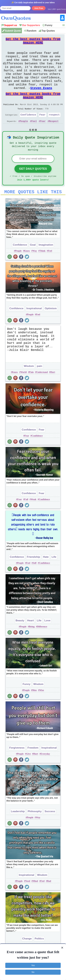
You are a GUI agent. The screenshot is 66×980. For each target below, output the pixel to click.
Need (28, 898)
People (24, 135)
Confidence (28, 128)
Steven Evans (41, 98)
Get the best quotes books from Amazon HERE (33, 42)
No (33, 972)
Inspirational (34, 325)
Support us (10, 25)
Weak (34, 516)
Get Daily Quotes (33, 184)
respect (54, 128)
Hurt (53, 389)
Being (32, 644)
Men (34, 707)
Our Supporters (31, 25)
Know (27, 268)
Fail (26, 516)
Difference (42, 644)
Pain (31, 389)
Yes (33, 965)
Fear (43, 128)
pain (39, 383)
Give (28, 771)
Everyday (45, 771)
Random (31, 31)
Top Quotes (48, 31)
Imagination (46, 262)
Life (54, 574)
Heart (30, 638)
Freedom (33, 765)
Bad (49, 898)
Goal (33, 262)
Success (50, 828)
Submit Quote (13, 31)
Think (43, 268)
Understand (42, 389)
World (23, 389)
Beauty (20, 638)
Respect (54, 135)
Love (47, 638)
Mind (35, 898)
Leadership (18, 828)
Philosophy (35, 828)
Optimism (51, 325)
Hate (46, 574)
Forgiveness (17, 765)
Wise (42, 707)
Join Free (39, 8)
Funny (49, 25)
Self (35, 580)
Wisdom (29, 383)
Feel (34, 135)
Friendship (34, 574)
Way (35, 268)
